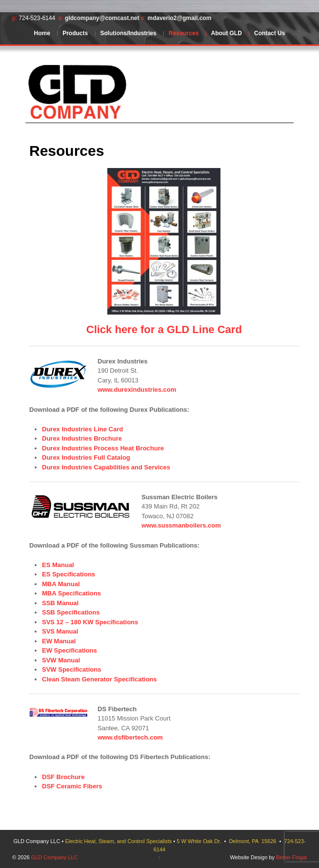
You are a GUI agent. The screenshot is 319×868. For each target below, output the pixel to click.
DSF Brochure (63, 777)
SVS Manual (60, 631)
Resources (184, 33)
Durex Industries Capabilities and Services (106, 467)
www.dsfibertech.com (130, 737)
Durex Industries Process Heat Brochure (103, 448)
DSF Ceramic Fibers (72, 786)
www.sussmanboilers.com (181, 525)
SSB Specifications (71, 612)
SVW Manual (61, 660)
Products (75, 33)
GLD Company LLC (54, 857)
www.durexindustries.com (137, 390)
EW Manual (59, 641)
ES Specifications (69, 574)
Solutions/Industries (128, 33)
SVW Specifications (71, 669)
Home (42, 33)
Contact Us (269, 33)
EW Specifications (70, 650)
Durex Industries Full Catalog (86, 457)
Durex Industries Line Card (82, 429)
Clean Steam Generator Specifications (100, 679)
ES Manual (58, 565)
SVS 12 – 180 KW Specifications (90, 622)
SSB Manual (60, 603)
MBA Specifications (71, 593)
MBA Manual (61, 584)
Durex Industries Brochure (82, 438)
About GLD (227, 33)
